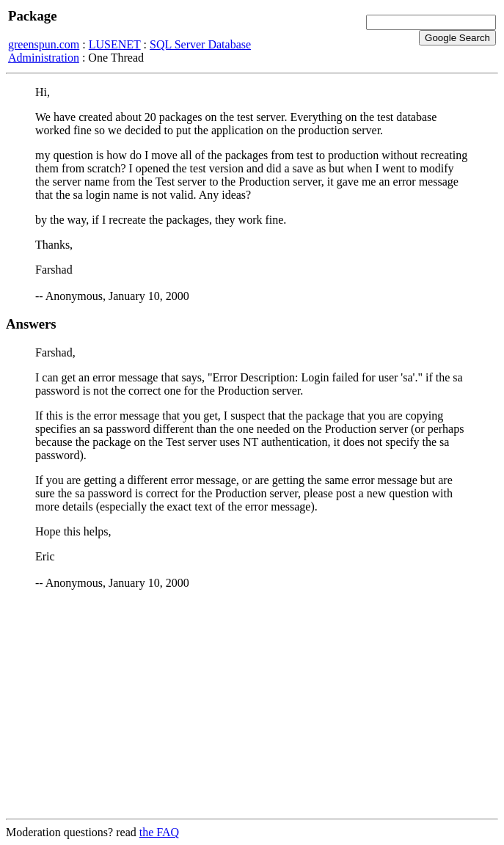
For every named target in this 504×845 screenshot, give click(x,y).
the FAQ (159, 832)
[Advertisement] (252, 704)
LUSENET (115, 44)
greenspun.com (44, 44)
